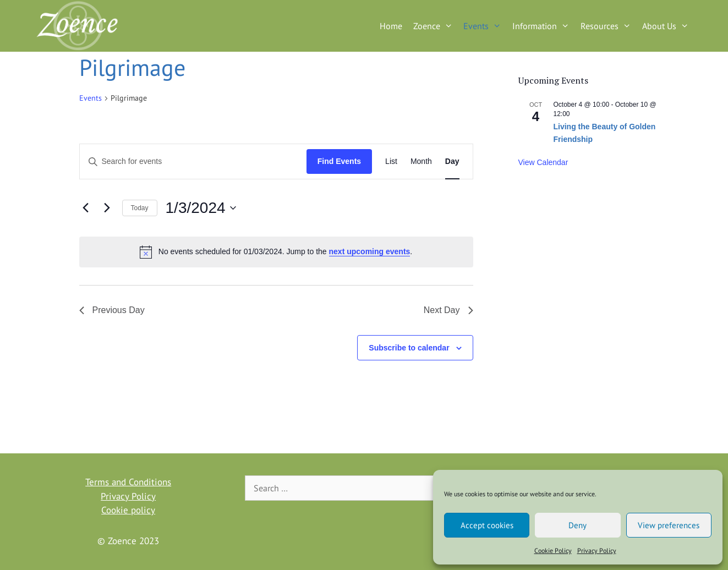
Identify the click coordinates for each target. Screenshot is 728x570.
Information (544, 26)
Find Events (339, 161)
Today (140, 208)
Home (391, 26)
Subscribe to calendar (409, 348)
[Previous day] (86, 208)
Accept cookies (487, 525)
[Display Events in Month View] (421, 161)
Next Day (448, 310)
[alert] (276, 252)
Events (485, 26)
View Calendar (543, 162)
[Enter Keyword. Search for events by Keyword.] (193, 161)
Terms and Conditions (128, 482)
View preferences (669, 525)
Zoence (436, 26)
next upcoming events (370, 251)
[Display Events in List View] (391, 161)
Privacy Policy (597, 550)
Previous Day (112, 310)
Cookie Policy (553, 550)
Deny (578, 525)
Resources (609, 26)
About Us (668, 26)
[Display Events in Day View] (452, 161)
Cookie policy (128, 510)
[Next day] (107, 208)
